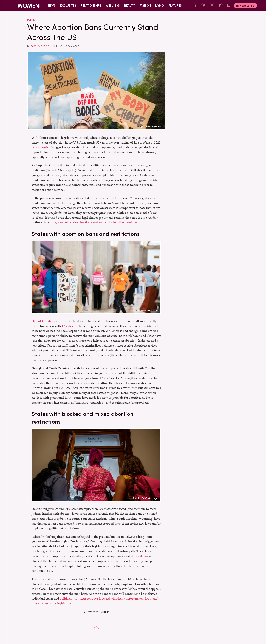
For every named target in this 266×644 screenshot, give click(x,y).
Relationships (91, 6)
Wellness (113, 6)
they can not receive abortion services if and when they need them (96, 222)
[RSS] (228, 6)
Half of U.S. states (43, 321)
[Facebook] (196, 6)
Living (160, 6)
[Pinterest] (204, 6)
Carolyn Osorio (40, 46)
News (52, 6)
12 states (67, 326)
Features (175, 6)
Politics (32, 20)
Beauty (130, 6)
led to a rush (40, 147)
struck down (139, 556)
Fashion (145, 6)
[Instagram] (212, 6)
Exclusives (68, 6)
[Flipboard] (220, 6)
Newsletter (245, 6)
